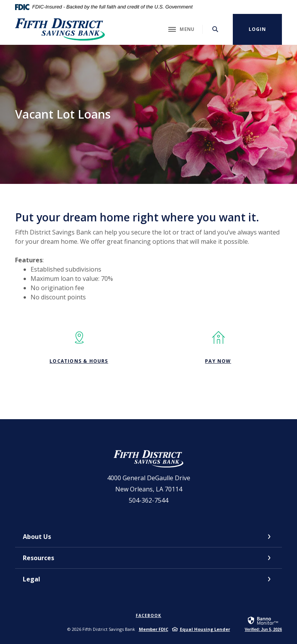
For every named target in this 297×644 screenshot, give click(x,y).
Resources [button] (38, 558)
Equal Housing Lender (205, 629)
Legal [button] (32, 579)
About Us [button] (37, 537)
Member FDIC (154, 629)
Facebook (148, 615)
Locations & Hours (79, 361)
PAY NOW (218, 361)
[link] (263, 624)
